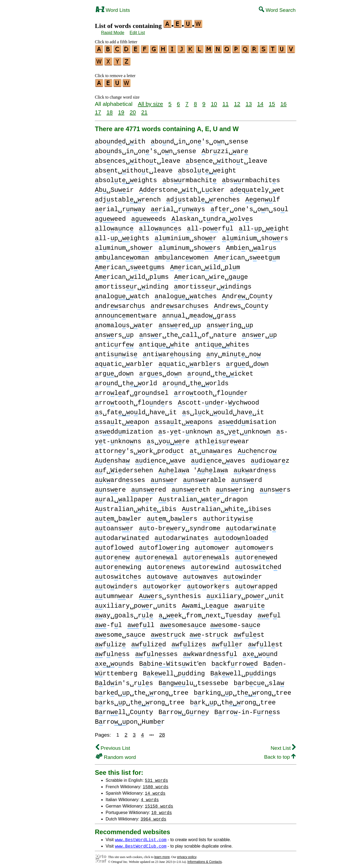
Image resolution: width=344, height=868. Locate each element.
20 (133, 110)
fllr (227, 642)
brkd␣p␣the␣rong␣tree (142, 691)
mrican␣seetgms (130, 265)
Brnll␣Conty (124, 710)
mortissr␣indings (213, 284)
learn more (162, 855)
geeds (149, 217)
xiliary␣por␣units (136, 604)
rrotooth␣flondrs (134, 400)
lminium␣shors (255, 236)
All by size (150, 101)
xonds (114, 662)
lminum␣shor (124, 246)
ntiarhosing (172, 352)
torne (112, 555)
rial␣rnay (120, 207)
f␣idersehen (124, 468)
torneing (118, 565)
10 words (162, 810)
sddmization (124, 429)
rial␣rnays (178, 207)
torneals (206, 555)
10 (214, 101)
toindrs (116, 584)
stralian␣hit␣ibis (136, 507)
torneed (256, 555)
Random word (116, 755)
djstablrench (128, 197)
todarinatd (122, 536)
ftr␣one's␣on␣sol (249, 207)
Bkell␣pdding (174, 671)
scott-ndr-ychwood (218, 400)
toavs (200, 575)
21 (144, 110)
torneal (156, 555)
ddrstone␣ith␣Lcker (182, 188)
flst (249, 633)
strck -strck (189, 633)
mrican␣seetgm (247, 255)
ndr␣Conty (247, 294)
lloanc (114, 226)
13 (249, 101)
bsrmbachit (189, 178)
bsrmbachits (251, 178)
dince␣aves (218, 458)
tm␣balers (172, 516)
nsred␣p (180, 323)
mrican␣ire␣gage (211, 275)
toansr (114, 526)
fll (141, 623)
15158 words (159, 804)
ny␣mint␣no (234, 352)
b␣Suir (114, 188)
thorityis (228, 516)
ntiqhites (222, 342)
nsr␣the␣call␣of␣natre (188, 333)
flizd (149, 642)
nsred (149, 487)
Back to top (280, 754)
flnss (112, 652)
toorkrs (208, 584)
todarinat (251, 526)
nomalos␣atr (124, 323)
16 (283, 101)
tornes (166, 565)
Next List (283, 746)
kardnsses (120, 478)
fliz (110, 642)
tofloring (164, 545)
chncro (257, 449)
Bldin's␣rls (124, 681)
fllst (266, 642)
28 (162, 732)
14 (260, 101)
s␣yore (168, 439)
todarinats (182, 536)
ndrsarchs (120, 304)
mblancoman (122, 255)
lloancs (160, 226)
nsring (235, 487)
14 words (155, 791)
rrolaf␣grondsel (132, 391)
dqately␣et (257, 188)
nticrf (114, 342)
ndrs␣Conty (241, 304)
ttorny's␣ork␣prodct (139, 449)
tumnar (114, 594)
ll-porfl (210, 226)
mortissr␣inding (132, 284)
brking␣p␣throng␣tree (242, 691)
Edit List (137, 33)
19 (121, 110)
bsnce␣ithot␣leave (227, 159)
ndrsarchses (180, 304)
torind (210, 565)
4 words (150, 797)
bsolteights (126, 178)
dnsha (112, 458)
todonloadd (241, 536)
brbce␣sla (259, 681)
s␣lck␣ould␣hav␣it (223, 410)
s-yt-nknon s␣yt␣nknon (215, 429)
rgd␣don (247, 362)
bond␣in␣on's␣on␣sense (199, 139)
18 (110, 110)
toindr (243, 575)
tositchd (258, 565)
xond (260, 652)
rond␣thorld (126, 381)
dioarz (270, 458)
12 (237, 101)
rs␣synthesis (170, 594)
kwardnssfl (210, 652)
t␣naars (211, 449)
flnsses (156, 652)
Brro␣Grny (184, 710)
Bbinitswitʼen (174, 662)
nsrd (247, 478)
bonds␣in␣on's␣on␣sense (146, 149)
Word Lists (113, 10)
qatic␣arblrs (190, 362)
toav (162, 575)
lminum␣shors (190, 246)
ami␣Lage (205, 604)
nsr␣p (259, 333)
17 (98, 110)
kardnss (255, 468)
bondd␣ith (120, 139)
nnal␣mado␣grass (199, 313)
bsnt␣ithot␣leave (134, 168)
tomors (254, 545)
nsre (110, 487)
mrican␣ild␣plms (132, 275)
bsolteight (207, 168)
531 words (156, 778)
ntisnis (116, 352)
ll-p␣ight (264, 226)
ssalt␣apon (122, 420)
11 (226, 101)
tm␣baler (118, 516)
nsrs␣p (114, 333)
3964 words (153, 816)
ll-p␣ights (122, 236)
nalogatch (122, 294)
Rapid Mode (113, 33)
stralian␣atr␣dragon (203, 497)
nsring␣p (230, 323)
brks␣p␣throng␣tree (140, 700)
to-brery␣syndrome (180, 526)
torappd (256, 584)
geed (110, 217)
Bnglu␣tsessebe (193, 681)
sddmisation (247, 420)
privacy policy (187, 855)
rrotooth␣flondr (211, 391)
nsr (164, 478)
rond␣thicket (220, 371)
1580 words (156, 784)
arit (249, 604)
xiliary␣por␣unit (245, 594)
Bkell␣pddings (243, 671)
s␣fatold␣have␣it (136, 410)
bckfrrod (237, 662)
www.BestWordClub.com (141, 844)
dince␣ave (160, 458)
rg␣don (114, 371)
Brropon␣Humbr (130, 720)
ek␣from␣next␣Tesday (205, 613)
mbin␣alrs (251, 246)
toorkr (162, 584)
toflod (114, 545)
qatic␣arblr (124, 362)
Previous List (113, 746)
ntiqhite (164, 342)
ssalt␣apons (184, 420)
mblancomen (182, 255)
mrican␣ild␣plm (205, 265)
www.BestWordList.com (141, 837)
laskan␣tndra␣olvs (212, 217)
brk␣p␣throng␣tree (233, 700)
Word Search (277, 10)
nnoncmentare (126, 313)
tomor (212, 545)
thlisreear (222, 439)
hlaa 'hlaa (193, 468)
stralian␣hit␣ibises (227, 507)
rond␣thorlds (196, 381)
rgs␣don (161, 371)
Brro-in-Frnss (247, 710)
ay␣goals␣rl (124, 613)
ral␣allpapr (124, 497)
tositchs (118, 575)
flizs (189, 642)
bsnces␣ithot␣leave (138, 159)
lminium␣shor (186, 236)
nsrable (204, 478)
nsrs (275, 487)
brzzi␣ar (225, 149)
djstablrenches (203, 197)
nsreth (191, 487)
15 (272, 101)
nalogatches (186, 294)
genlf (263, 197)
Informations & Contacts (205, 859)
